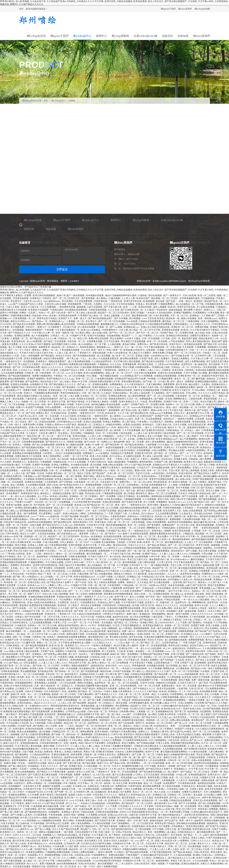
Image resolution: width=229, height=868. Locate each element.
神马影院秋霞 (160, 482)
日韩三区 (222, 310)
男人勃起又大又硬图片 (140, 353)
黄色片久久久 (204, 844)
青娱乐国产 (29, 648)
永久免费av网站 (165, 608)
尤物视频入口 (49, 835)
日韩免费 (200, 419)
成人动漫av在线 (100, 333)
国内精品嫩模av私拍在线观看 (61, 324)
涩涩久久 (94, 390)
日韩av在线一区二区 (217, 651)
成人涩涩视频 (104, 356)
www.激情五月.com (113, 548)
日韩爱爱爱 (185, 485)
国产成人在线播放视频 (44, 445)
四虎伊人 (202, 611)
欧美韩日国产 (143, 298)
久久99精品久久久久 (201, 324)
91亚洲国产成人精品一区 (90, 316)
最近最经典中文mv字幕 (198, 413)
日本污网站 (157, 737)
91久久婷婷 (6, 462)
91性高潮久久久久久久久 (39, 559)
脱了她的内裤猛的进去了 (171, 815)
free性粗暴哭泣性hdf (38, 798)
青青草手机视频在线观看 (162, 479)
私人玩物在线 (23, 823)
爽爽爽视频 (87, 734)
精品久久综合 (187, 697)
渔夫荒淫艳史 (180, 717)
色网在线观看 (208, 780)
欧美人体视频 (213, 625)
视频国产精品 (18, 387)
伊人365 (62, 410)
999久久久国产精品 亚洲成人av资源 (36, 580)
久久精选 (117, 720)
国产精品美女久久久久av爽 (43, 339)
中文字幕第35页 (132, 660)
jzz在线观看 (115, 757)
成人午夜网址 (146, 336)
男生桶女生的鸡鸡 (203, 514)
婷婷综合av (133, 516)
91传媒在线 (21, 625)
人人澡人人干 (191, 542)
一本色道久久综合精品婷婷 (159, 313)
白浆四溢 (21, 554)
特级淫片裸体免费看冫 (55, 359)
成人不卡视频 (15, 347)
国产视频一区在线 (163, 399)
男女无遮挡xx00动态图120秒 (117, 611)
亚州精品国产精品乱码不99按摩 (130, 379)
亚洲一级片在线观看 (161, 628)
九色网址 (98, 304)
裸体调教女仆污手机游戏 (19, 657)
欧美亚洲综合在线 (202, 829)
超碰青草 (199, 821)
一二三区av (119, 643)
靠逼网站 (44, 499)
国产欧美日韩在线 (159, 344)
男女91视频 (128, 367)
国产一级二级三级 (137, 551)
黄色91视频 (18, 780)
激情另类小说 (80, 620)
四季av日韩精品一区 (37, 783)
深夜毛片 (213, 608)
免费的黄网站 (217, 864)
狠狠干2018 (103, 763)
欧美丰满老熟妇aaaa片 (167, 439)
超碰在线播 (208, 565)
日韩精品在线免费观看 (150, 321)
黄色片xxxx (106, 749)
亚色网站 (9, 336)
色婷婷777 (179, 456)
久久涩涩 (126, 316)
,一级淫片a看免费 (104, 852)
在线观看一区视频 (155, 350)
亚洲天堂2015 (176, 344)
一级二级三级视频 (73, 476)
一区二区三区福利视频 (33, 674)
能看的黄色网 (96, 594)
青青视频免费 (130, 364)
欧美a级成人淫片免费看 (120, 792)
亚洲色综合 (51, 614)
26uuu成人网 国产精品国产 (106, 778)
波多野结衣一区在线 (217, 602)
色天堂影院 (85, 835)
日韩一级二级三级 (91, 393)
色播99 (7, 763)
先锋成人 (140, 304)
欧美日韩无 (112, 666)
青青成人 (59, 752)
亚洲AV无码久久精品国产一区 (119, 841)
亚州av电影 (33, 740)
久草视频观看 (168, 780)
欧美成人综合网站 (193, 476)
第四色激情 (129, 588)
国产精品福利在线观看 (137, 852)
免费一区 (100, 445)
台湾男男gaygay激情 (76, 712)
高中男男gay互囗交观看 (12, 691)
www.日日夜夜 (77, 800)
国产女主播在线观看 (160, 582)
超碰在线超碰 (176, 310)
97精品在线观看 (172, 600)
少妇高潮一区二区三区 (168, 491)
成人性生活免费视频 (140, 617)
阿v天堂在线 (213, 720)
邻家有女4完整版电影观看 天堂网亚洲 (153, 390)
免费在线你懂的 (212, 740)
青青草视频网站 (20, 760)
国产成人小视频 (207, 465)
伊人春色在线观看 (87, 327)
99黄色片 (117, 849)
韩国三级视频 (109, 818)
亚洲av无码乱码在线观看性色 (42, 602)
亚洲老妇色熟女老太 (67, 597)
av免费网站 (184, 841)
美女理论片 (91, 321)
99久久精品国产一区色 (56, 691)
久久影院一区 (220, 620)
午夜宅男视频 (66, 775)
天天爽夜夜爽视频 (61, 559)
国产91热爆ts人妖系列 (22, 815)
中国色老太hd (189, 786)
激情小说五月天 (11, 743)
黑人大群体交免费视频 (105, 582)
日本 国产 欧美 (141, 821)
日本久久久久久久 (70, 617)
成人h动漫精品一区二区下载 (190, 304)
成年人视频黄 (160, 307)
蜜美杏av (203, 582)
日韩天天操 (171, 829)
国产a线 (64, 766)
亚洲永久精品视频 (93, 422)
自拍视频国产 (15, 786)
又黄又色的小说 (164, 425)
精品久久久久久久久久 (53, 367)
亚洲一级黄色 (71, 743)
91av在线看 (132, 321)
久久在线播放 (174, 792)
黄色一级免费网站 (130, 654)
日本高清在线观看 (9, 605)
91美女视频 (112, 433)
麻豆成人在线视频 (146, 491)
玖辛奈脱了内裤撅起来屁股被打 (117, 746)
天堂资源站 (31, 574)
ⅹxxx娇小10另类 (57, 634)
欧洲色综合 (206, 448)
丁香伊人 (169, 617)
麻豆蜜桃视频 (176, 462)
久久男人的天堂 (165, 562)
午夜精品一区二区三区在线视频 (69, 376)
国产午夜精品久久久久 (20, 333)
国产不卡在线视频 (188, 803)
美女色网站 (68, 301)
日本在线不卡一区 (139, 565)
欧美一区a (23, 499)
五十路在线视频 (198, 617)
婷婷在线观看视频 (44, 531)
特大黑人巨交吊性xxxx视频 (101, 620)
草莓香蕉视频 (210, 399)
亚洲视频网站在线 (165, 712)
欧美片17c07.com (64, 580)
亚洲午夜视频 (207, 442)
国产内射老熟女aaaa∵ (68, 534)
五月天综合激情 (112, 341)
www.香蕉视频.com (76, 571)
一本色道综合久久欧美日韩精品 (78, 407)
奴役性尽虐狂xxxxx (107, 488)
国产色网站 (87, 499)
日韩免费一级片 (187, 637)
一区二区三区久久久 (56, 448)
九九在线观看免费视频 (12, 373)
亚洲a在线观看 (149, 818)
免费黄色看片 (169, 686)
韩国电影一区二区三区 (129, 476)
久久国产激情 (72, 846)
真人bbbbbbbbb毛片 (165, 623)
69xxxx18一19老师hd (90, 646)
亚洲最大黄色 (60, 419)
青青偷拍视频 (199, 422)
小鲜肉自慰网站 (215, 737)
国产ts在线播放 (61, 740)
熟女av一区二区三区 (143, 792)
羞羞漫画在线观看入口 (199, 427)
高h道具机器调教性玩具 (18, 516)
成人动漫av (65, 382)
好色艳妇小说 (84, 416)
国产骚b (17, 577)
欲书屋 (145, 485)
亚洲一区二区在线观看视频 (154, 646)
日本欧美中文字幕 (96, 525)
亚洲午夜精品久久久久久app (61, 379)
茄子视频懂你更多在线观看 (67, 720)
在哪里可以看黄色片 (200, 336)
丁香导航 (44, 640)
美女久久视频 (8, 407)
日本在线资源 (140, 809)
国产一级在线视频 (76, 295)
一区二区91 (60, 717)
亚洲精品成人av (57, 321)
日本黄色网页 (114, 585)
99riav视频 (92, 376)
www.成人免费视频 (112, 680)
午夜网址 (66, 666)
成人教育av (93, 663)
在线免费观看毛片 (158, 485)
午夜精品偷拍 (57, 310)
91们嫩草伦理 (84, 387)
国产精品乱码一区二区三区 (100, 505)
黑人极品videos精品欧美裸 (93, 631)
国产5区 (17, 367)
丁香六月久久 (189, 597)
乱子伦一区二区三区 (212, 743)
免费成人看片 (43, 413)
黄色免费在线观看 (136, 769)
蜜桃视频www (104, 347)
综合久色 (47, 594)
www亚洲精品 (127, 376)
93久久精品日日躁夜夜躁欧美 (87, 614)
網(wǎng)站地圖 (202, 9)
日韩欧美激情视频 (98, 310)
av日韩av (138, 775)
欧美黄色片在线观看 (39, 310)
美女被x (53, 316)
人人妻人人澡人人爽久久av (201, 746)
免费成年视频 (202, 327)
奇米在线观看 (56, 844)
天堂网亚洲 (63, 602)
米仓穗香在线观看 (132, 456)
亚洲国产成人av (29, 846)
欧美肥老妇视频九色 (153, 625)
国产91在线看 (20, 608)
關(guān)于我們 (168, 9)
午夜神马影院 (135, 786)
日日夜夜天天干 (50, 364)
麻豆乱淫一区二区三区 (40, 760)
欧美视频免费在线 (133, 677)
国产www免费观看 (144, 376)
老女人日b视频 (155, 436)
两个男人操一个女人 (77, 359)
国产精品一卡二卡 (67, 548)
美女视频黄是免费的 (185, 387)
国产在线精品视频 (146, 743)
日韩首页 (47, 298)
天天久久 (91, 562)
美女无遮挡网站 (174, 577)
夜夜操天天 (15, 611)
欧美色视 (189, 594)
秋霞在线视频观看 (115, 448)
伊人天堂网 (149, 502)
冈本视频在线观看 (95, 295)
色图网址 (15, 565)
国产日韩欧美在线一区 (132, 310)
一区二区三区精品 (139, 580)
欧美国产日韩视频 (35, 407)
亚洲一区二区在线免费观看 (149, 419)
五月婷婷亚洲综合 (19, 623)
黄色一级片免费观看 (28, 514)
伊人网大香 (111, 674)
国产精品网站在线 (140, 413)
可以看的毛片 (157, 422)
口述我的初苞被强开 (48, 399)
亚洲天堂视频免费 (33, 359)
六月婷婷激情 (51, 482)
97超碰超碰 (23, 700)
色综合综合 (32, 387)
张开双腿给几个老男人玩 (159, 539)
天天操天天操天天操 (149, 387)
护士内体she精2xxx (180, 559)
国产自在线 (146, 568)
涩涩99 (175, 588)
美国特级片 (101, 407)
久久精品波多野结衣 (102, 361)
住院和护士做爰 (93, 838)
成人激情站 (115, 416)
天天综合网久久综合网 (17, 723)
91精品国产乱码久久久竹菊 (40, 792)
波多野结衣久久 (198, 737)
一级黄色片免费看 (9, 344)
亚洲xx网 (178, 476)
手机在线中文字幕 (77, 663)
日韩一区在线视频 (151, 339)
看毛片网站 (69, 821)
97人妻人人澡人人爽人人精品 (36, 488)
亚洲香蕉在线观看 (171, 330)
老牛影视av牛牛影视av (154, 789)
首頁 (46, 101)
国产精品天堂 (211, 344)
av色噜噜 (99, 499)
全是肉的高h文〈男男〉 (102, 459)
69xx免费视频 (56, 677)
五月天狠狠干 (78, 511)
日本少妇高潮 (190, 295)
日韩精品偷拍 (169, 528)
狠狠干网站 (89, 476)
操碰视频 (216, 545)
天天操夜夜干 (55, 327)
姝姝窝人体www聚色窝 (163, 488)
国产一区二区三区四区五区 (67, 298)
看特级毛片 (141, 493)
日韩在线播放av (181, 324)
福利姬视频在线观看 (133, 729)
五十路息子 (32, 433)
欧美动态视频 (220, 557)
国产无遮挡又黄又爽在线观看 (43, 775)
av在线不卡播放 (133, 339)
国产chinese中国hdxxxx (97, 757)
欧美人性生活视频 (99, 456)
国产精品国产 (99, 473)
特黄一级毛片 (186, 301)
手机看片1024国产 (24, 502)
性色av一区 (45, 313)
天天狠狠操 (29, 479)
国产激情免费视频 (208, 499)
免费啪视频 (175, 519)
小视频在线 (188, 534)
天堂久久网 (176, 565)
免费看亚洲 (45, 347)
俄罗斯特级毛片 (190, 445)
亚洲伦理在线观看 (112, 502)
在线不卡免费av (220, 829)
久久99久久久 (26, 370)
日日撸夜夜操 (208, 298)
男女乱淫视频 (149, 608)
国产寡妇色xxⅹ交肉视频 (12, 858)
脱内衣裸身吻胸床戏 (116, 525)
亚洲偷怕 (57, 488)
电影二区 (206, 519)
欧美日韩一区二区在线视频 (38, 780)
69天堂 (101, 413)
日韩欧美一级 (32, 373)
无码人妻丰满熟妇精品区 (198, 341)
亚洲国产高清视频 (40, 439)
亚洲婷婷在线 (19, 602)
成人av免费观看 (35, 341)
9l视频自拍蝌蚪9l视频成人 (136, 849)
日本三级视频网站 (210, 321)
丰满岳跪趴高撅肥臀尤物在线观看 (212, 370)
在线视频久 (109, 580)
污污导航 (166, 339)
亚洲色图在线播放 (59, 439)
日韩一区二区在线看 (49, 416)
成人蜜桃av (102, 298)
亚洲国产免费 (198, 625)
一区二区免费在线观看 (88, 789)
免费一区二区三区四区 (17, 525)
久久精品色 (157, 600)
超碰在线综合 (179, 648)
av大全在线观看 (200, 861)
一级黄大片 (41, 327)
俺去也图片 (194, 384)
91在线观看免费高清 (109, 359)
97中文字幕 (131, 436)
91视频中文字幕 (78, 336)
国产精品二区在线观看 (55, 341)
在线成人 (4, 623)
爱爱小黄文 (12, 580)
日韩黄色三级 (214, 390)
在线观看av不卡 (14, 390)
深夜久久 (205, 864)
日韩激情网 (60, 568)
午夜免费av (143, 422)
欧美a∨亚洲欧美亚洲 (21, 542)
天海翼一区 (103, 327)
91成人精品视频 (161, 316)
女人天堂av (43, 496)
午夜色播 (49, 330)
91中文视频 (65, 427)
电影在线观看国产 (98, 410)
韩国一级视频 (78, 815)
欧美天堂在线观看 (166, 689)
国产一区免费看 (108, 496)
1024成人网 (163, 382)
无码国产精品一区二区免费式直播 (177, 333)
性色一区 (102, 800)
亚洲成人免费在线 (73, 752)
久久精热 (5, 430)
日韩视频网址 (200, 313)
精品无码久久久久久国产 (159, 671)
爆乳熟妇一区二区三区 (174, 321)
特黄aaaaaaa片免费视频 (161, 413)
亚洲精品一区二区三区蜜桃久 (84, 496)
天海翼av (49, 425)
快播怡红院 (125, 826)
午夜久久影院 (13, 307)
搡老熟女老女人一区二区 (13, 413)
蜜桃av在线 (156, 410)
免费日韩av (143, 344)
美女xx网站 (6, 749)
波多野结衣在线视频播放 (40, 522)
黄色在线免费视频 (38, 588)
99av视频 (37, 542)
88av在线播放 (213, 617)
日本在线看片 (163, 835)
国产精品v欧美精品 (135, 445)
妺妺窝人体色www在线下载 (85, 468)
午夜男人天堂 (122, 459)
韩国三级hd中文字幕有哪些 (184, 499)
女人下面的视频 (38, 723)
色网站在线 (108, 858)
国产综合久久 (190, 582)
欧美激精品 (97, 537)
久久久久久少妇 (106, 597)
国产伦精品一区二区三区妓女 (195, 772)
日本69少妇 (47, 749)
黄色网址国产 (198, 720)
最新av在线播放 (189, 318)
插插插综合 (55, 818)
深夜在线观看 (99, 353)
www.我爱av (10, 651)
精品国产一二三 (130, 336)
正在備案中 (74, 281)
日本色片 (30, 327)
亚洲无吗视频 (80, 436)
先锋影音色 (94, 786)
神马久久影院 (67, 640)
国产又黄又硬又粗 (113, 307)
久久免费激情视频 (55, 528)
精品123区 (82, 339)
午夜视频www (30, 476)
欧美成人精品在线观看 (28, 651)
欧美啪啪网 (149, 301)
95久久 (187, 591)
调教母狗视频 (120, 600)
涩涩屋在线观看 (21, 298)
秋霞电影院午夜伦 (17, 450)
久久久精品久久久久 (102, 643)
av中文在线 (100, 608)
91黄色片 (198, 310)
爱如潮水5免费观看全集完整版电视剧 (78, 364)
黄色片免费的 (129, 743)
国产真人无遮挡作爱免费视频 (36, 734)
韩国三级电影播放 (117, 462)
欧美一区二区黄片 (17, 855)
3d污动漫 (37, 835)
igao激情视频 (141, 557)
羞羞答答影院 (124, 488)
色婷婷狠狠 (193, 712)
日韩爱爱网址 (177, 694)
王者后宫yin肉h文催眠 (56, 304)
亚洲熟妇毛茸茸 (21, 757)
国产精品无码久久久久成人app (58, 525)
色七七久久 (33, 864)
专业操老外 (162, 310)
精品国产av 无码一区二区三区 (212, 597)
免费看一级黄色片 (127, 582)
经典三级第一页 (114, 350)
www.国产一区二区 (78, 623)
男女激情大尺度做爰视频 (134, 341)
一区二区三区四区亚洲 (142, 823)
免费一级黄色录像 (187, 611)
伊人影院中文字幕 (57, 402)
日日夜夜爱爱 (41, 815)
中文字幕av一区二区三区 (47, 778)
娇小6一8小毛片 (89, 625)
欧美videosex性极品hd (64, 749)
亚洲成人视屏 (142, 356)
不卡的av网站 (199, 390)
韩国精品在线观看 (62, 493)
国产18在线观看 (126, 723)
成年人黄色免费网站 (156, 442)
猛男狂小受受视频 (9, 313)
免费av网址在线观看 (99, 339)
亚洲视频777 (95, 539)
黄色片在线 (163, 499)
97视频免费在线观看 (112, 493)
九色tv (24, 356)
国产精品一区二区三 (210, 562)
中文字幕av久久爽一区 (43, 333)
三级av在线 (116, 729)
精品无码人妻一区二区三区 (41, 436)
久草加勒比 (188, 508)
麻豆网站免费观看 (129, 359)
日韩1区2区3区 (147, 605)
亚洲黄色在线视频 (20, 384)
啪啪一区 (6, 473)
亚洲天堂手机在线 (133, 301)
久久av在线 (159, 336)
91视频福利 (108, 436)
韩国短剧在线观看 (141, 700)
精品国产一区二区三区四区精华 (114, 313)
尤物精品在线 (60, 462)
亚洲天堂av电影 (179, 818)
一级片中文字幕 (63, 436)
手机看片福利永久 (158, 846)
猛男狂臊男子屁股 (76, 634)
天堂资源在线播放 (47, 534)
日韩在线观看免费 (35, 614)
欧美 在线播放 (30, 347)
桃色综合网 (106, 671)
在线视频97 (172, 611)
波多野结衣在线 (121, 617)
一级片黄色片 (11, 714)
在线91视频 (36, 525)
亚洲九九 (190, 660)
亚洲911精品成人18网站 (75, 514)
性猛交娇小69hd (40, 316)
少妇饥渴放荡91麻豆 (10, 465)
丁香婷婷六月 (84, 353)
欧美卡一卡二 (62, 841)
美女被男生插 (10, 499)
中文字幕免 (64, 643)
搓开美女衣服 (136, 637)
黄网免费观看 (87, 732)
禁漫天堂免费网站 (217, 585)
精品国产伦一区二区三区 (165, 568)
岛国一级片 (47, 405)
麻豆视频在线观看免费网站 (192, 568)
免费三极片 (73, 448)
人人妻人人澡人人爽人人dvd (174, 554)
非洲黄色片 (36, 298)
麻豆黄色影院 (129, 798)
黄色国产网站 (102, 519)
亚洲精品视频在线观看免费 (14, 562)
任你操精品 (172, 473)
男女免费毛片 (96, 450)
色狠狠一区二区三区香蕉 (46, 370)
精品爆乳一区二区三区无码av (95, 516)
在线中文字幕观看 (201, 677)
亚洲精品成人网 (111, 591)
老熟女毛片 (49, 554)
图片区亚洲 (182, 384)
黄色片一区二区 (182, 379)
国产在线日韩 (200, 585)
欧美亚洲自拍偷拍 (195, 826)
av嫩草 (7, 387)
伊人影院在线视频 (206, 307)
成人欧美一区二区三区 (123, 356)
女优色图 (200, 703)
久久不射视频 (155, 668)
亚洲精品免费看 (22, 336)
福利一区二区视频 (22, 637)
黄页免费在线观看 (88, 551)
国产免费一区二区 (192, 577)
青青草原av (158, 531)
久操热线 (143, 295)
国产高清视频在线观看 (84, 356)
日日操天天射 (70, 327)
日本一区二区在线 (212, 531)
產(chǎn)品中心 (58, 101)
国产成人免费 (94, 700)
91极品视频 (115, 298)
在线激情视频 (114, 336)
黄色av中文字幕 (80, 382)
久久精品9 (150, 310)
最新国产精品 (215, 482)
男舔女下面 (89, 752)
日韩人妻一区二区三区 (119, 522)
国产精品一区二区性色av (166, 453)
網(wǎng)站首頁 (33, 220)
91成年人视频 (111, 691)
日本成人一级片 (193, 430)
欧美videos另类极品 (91, 330)
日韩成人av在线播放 (40, 757)
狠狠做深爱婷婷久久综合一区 (124, 399)
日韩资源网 (100, 798)
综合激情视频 (187, 605)
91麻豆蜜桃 (68, 488)
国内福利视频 (154, 548)
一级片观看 (68, 832)
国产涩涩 (31, 413)
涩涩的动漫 (63, 826)
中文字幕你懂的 (119, 551)
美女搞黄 (160, 301)
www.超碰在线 (52, 516)
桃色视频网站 (159, 614)
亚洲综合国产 (147, 416)
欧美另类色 (178, 370)
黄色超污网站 (129, 344)
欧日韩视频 (135, 318)
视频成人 (224, 809)
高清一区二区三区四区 (37, 677)
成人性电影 (129, 493)
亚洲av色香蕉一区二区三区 (150, 542)
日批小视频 (28, 752)
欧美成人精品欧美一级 (169, 318)
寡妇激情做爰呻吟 (181, 539)
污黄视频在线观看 (133, 499)
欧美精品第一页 (150, 800)
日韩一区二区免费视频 (61, 471)
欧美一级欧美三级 (65, 333)
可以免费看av (66, 600)
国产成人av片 (181, 723)
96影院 (73, 416)
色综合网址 (26, 565)
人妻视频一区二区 (75, 321)
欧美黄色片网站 (216, 749)
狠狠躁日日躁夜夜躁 (215, 505)
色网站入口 (107, 442)
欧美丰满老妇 (102, 732)
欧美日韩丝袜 (186, 473)
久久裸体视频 (174, 677)
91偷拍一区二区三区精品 (121, 471)
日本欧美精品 (7, 829)
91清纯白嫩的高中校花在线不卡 (188, 505)
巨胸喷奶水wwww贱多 (213, 574)
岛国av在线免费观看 (193, 511)
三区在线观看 (219, 356)
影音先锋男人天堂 (71, 499)
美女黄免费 (152, 304)
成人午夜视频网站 (41, 336)
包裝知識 (51, 229)
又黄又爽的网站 (154, 384)
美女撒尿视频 (108, 542)
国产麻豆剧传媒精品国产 (101, 318)
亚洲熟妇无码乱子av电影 (92, 674)
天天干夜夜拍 (15, 648)
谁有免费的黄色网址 (132, 382)
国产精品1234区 (202, 502)
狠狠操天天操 (69, 789)
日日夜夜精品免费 (31, 367)
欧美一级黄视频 (101, 419)
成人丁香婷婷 (23, 439)
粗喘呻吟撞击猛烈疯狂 (32, 459)
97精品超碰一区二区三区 (135, 585)
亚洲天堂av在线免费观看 (170, 373)
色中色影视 (215, 364)
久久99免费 (34, 795)
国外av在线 (53, 485)
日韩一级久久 (15, 425)
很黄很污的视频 (75, 442)
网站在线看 (67, 519)
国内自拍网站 (130, 537)
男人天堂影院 (109, 651)
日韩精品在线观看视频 (88, 324)
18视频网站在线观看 (52, 821)
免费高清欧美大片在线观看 (14, 310)
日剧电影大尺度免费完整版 (97, 677)
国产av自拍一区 (92, 442)
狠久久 (183, 436)
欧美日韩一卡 (72, 798)
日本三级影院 (87, 430)
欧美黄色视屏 (216, 350)
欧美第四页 (51, 714)
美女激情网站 (143, 496)
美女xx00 (115, 717)
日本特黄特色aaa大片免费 (69, 422)
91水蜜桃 (96, 542)
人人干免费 (181, 623)
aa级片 (189, 585)
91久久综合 (116, 364)
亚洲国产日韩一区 (173, 402)
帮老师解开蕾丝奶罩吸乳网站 (186, 743)
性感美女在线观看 (86, 399)
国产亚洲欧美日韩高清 (153, 430)
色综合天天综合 (64, 356)
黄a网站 (19, 508)
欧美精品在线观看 (193, 344)
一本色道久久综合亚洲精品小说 (197, 557)
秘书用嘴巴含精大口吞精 (65, 344)
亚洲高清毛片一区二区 (38, 491)
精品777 (168, 456)
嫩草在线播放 (198, 559)
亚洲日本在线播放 (97, 336)
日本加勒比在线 (59, 413)
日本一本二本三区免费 (149, 686)
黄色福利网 (119, 442)
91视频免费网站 (167, 304)
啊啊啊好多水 (180, 399)
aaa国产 (126, 405)
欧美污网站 (153, 505)
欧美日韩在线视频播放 (44, 295)
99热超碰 (194, 459)
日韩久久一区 (97, 534)
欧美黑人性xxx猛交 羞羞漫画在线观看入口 (205, 462)
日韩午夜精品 (12, 534)
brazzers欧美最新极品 (142, 407)
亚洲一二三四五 (191, 402)
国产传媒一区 (58, 734)
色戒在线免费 (86, 809)
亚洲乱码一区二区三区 (183, 327)
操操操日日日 (13, 571)
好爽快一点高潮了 (29, 313)
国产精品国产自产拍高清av (209, 631)
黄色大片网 (79, 471)
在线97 (49, 468)
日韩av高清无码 (33, 841)
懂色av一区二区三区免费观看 (163, 493)
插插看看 (60, 445)
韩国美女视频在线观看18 (13, 491)
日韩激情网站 (114, 803)
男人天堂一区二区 (17, 594)
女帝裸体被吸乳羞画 (190, 298)
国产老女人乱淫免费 (206, 660)
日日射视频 (185, 726)
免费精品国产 (169, 525)
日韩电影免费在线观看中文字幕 (105, 382)
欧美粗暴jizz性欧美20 (134, 350)
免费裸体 (189, 382)
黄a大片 (187, 861)
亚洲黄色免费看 (101, 384)
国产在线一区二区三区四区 (88, 611)
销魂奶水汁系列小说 (145, 835)
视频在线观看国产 (35, 330)
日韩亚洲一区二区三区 (114, 485)
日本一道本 (92, 511)
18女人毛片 (216, 600)
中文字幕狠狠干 (213, 433)
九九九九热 (110, 304)
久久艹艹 (117, 568)
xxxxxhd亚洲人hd (131, 416)
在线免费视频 (144, 450)
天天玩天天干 (63, 746)
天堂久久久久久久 (137, 545)
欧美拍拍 (54, 640)
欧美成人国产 (181, 608)
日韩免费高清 (114, 743)
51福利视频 (151, 445)
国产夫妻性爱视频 (13, 861)
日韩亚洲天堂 (147, 516)
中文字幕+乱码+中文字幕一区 (185, 537)
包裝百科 (29, 229)
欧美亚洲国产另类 (51, 539)
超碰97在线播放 (74, 680)
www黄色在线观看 (198, 752)
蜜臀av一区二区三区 (47, 643)
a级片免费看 (206, 459)
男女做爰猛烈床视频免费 (21, 720)
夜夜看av (142, 436)
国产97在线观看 (190, 496)
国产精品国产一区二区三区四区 (137, 803)
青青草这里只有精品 (47, 318)
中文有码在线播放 (126, 304)
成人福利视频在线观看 (176, 640)
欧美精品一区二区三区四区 (160, 723)
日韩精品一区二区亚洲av (180, 795)
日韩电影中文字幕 (88, 479)
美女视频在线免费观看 (76, 310)
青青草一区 (48, 841)
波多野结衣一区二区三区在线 (103, 723)
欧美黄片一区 (152, 602)
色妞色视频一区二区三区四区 (45, 631)
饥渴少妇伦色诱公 (157, 574)
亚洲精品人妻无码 (160, 732)
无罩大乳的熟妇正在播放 (189, 734)
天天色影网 (188, 347)
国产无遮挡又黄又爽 (132, 502)
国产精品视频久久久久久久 (63, 384)
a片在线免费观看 (158, 760)
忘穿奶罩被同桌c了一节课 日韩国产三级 (107, 514)
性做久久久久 (209, 846)
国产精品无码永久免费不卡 (208, 473)
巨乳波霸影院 (31, 663)
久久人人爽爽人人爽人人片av (146, 370)
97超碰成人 (222, 307)
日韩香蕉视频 (209, 430)
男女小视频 (204, 806)
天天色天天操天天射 (138, 479)
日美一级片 (40, 686)
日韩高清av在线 (98, 657)
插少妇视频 (96, 465)
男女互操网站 (117, 339)
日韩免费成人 (134, 485)
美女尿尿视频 (210, 367)
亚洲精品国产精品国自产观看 (155, 654)
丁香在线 (88, 304)
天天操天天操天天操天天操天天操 (36, 353)
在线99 (67, 815)
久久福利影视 (140, 574)
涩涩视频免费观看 (48, 410)
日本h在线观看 (170, 838)
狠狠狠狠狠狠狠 (142, 628)
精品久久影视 (84, 473)
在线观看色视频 (95, 341)
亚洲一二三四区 (34, 554)
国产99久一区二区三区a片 (122, 333)
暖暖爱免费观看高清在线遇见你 (166, 534)
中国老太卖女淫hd (107, 755)
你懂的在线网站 (114, 425)
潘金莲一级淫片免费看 (178, 614)
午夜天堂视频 (8, 823)
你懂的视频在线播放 (21, 316)
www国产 (13, 304)
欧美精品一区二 (210, 396)
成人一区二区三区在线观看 (125, 683)
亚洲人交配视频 (112, 316)
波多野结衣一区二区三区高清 (62, 866)
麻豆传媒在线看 (51, 806)
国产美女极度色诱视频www (153, 772)
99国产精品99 (89, 689)
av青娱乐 (49, 729)
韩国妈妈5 (213, 347)
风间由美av (218, 798)
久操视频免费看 (221, 723)
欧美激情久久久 (8, 832)
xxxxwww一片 (138, 780)
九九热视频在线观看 (36, 485)
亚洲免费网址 (40, 689)
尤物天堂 (133, 815)
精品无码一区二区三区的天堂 (84, 849)
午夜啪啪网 (46, 462)
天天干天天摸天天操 (173, 410)
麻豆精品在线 (120, 545)
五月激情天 (223, 379)
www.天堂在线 (149, 318)
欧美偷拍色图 (129, 468)
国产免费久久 (215, 407)
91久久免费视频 (48, 307)
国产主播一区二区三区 (144, 755)
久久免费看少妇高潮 (96, 815)
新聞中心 (116, 220)
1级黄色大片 (124, 370)
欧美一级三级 (60, 396)
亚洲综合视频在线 (61, 755)
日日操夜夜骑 (206, 542)
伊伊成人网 (193, 448)
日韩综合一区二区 (67, 339)
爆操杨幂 (81, 307)
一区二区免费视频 (155, 651)
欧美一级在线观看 (15, 399)
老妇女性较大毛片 (49, 382)
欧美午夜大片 (122, 597)
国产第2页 (157, 700)
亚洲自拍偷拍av (121, 393)
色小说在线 (63, 459)
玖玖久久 (117, 766)
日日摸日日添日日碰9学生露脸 (145, 709)
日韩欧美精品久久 (187, 832)
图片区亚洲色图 (31, 419)
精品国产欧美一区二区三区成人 (16, 666)
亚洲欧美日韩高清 (167, 714)
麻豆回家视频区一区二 (98, 554)
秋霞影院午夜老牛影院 (213, 376)
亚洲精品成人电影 (161, 367)
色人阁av (93, 359)
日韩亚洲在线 (101, 301)
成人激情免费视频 (137, 396)
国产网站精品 (48, 356)
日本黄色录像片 (8, 737)
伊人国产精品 (129, 422)
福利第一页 (202, 387)
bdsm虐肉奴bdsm (52, 301)
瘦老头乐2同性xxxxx (21, 321)
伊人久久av (72, 803)
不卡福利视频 (52, 668)
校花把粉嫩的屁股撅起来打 (26, 749)
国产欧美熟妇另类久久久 (72, 485)
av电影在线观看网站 (196, 450)
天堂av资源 (176, 347)
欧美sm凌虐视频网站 (94, 373)
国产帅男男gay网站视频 (216, 511)
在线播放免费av (143, 367)
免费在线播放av (21, 519)
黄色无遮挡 (217, 852)
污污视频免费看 (165, 379)
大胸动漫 (103, 648)
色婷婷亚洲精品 (88, 347)
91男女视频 (214, 313)
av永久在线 (10, 468)
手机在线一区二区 (76, 341)
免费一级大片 (80, 318)
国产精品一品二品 (32, 826)
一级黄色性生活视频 (37, 763)
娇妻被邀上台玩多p (131, 717)
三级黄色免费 (195, 399)
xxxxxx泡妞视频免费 (188, 674)
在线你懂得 (128, 835)
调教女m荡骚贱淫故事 (50, 832)
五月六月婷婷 (26, 778)
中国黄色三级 (50, 548)
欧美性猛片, (149, 425)
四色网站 (169, 422)
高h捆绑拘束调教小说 (97, 471)
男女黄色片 (16, 301)
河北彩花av (196, 367)
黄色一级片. (172, 407)
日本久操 (28, 600)
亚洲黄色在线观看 (121, 780)
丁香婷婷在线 (116, 301)
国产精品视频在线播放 (33, 448)
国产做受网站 (32, 382)
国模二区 (184, 789)
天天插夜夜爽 (85, 419)
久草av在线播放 (94, 370)
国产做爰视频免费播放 (159, 551)
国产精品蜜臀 (80, 703)
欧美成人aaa (34, 585)
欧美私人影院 (37, 668)
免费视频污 (89, 453)
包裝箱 (72, 101)
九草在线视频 (138, 522)
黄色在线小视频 (205, 786)
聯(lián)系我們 (185, 9)
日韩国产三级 (161, 462)
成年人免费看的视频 (195, 361)
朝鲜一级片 (204, 456)
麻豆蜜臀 (188, 310)
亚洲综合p (103, 602)
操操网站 (156, 459)
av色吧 (66, 456)
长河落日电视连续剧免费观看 (96, 568)
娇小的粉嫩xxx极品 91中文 (164, 703)
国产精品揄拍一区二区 (151, 620)
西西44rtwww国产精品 (66, 425)
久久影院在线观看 (82, 861)
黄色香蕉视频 (136, 783)
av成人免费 (74, 396)
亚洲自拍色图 (145, 307)
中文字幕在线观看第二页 (76, 390)
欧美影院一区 (211, 453)
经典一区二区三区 (177, 846)
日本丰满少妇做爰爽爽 (145, 373)
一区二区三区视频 (37, 608)
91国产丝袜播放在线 (216, 838)
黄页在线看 (122, 703)
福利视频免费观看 (142, 488)
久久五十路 (124, 413)
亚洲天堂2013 (215, 775)
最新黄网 (5, 382)
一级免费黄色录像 (67, 307)
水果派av (19, 617)
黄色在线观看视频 (205, 525)
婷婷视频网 (34, 356)
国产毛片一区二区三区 (148, 333)
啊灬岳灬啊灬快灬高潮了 (92, 448)
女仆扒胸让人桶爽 (213, 795)
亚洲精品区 (145, 614)
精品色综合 (33, 450)
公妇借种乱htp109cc (160, 356)
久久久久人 (173, 574)
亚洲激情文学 (162, 519)
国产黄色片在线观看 (78, 410)
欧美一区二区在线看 (157, 341)
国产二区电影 (218, 316)
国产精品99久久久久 (56, 442)
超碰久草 (61, 295)
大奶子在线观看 (95, 307)
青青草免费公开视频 (163, 353)
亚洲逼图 (97, 591)
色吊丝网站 (76, 433)
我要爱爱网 (169, 384)
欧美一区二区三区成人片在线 (62, 574)
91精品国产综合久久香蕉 (31, 304)
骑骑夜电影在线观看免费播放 (107, 367)
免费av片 (201, 405)
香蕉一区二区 (115, 726)
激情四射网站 (146, 462)
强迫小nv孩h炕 (171, 436)
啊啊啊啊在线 (199, 602)
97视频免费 (116, 588)
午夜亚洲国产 (165, 476)
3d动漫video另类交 (158, 585)
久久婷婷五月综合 (117, 559)
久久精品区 (139, 539)
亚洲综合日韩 (126, 648)
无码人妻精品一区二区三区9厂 (75, 542)
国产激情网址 (195, 623)
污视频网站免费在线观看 (47, 393)
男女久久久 (6, 706)
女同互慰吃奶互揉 (197, 425)
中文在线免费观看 (84, 301)
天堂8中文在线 (83, 405)
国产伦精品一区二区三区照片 (212, 410)
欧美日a (185, 740)
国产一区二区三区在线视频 (112, 321)
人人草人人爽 (128, 298)
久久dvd (64, 416)
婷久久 (73, 353)
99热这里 (126, 700)
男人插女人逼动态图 (87, 313)
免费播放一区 (47, 450)
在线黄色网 (14, 846)
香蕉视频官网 (75, 304)
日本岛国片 (35, 539)
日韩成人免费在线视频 (83, 852)
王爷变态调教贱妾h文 (131, 625)
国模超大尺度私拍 (123, 574)
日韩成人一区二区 (60, 336)
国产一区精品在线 (145, 588)
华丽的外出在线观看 (166, 683)
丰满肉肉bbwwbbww (39, 706)
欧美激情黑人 (87, 528)
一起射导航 (25, 471)
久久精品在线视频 (101, 823)
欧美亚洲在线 (19, 341)
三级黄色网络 (193, 321)
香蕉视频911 (30, 800)
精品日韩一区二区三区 (75, 723)
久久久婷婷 (51, 459)
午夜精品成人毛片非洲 (153, 577)
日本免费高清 (125, 691)
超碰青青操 (42, 557)
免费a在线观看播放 (80, 459)
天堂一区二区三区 (180, 316)
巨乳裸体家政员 (102, 734)
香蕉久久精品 (198, 838)
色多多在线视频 (176, 585)
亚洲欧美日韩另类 (146, 439)
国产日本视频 (121, 318)
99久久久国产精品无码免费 (138, 465)
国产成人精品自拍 (17, 766)
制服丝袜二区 (167, 602)
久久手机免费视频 (132, 430)
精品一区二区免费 (135, 442)
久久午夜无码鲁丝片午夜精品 (205, 330)
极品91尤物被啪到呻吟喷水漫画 (121, 295)
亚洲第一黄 (217, 772)
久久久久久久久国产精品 (208, 637)
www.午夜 (85, 508)
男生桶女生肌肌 (146, 364)
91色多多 (190, 729)
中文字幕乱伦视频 (55, 562)
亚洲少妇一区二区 (103, 600)
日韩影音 (167, 370)
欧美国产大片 (66, 318)
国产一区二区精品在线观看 (42, 422)
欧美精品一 (88, 697)
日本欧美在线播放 (113, 499)
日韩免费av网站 (127, 712)
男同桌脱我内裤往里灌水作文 (65, 706)
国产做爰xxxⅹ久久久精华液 (25, 430)
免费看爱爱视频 (196, 640)
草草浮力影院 (203, 545)
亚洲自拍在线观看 (35, 729)
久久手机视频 (221, 623)
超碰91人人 (210, 310)
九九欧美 (22, 585)
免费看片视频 (30, 390)
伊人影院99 (174, 482)
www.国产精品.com (13, 663)
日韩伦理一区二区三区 (179, 760)
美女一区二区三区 (147, 537)
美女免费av (163, 537)
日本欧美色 (105, 849)
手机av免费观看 (53, 407)
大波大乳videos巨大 (33, 301)
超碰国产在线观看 (52, 786)
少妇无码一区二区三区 (46, 502)
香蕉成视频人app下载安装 (212, 588)
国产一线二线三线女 (111, 714)
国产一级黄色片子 (173, 295)
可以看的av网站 (83, 333)
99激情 (49, 473)
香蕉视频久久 (181, 769)
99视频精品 (89, 433)
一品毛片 (119, 436)
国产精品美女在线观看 (24, 324)
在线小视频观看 (110, 628)
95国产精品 (46, 419)
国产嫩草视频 (198, 379)
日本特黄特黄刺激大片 (177, 350)
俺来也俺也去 (114, 631)
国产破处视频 (89, 763)
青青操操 (43, 390)
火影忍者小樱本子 (48, 433)
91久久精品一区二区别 (169, 445)
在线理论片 (169, 419)
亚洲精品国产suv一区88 (105, 427)
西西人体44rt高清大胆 (166, 841)
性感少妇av (159, 407)
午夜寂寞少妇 (107, 786)
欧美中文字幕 (90, 545)
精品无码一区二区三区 (176, 844)
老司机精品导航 (46, 671)
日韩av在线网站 (186, 703)
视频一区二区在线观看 (12, 482)
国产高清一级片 (154, 597)
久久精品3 (119, 852)
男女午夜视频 (183, 488)
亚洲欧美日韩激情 (105, 752)
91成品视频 (86, 367)
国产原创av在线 (129, 410)
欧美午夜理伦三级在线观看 (162, 433)
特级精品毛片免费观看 (122, 453)
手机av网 (34, 519)
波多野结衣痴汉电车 (196, 651)
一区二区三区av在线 (142, 482)
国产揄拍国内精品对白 (108, 760)
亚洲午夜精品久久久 (129, 402)
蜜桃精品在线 (46, 511)
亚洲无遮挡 (101, 522)
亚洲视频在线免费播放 (175, 700)
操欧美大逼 (190, 410)
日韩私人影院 (197, 789)
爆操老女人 (46, 493)
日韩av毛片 (180, 413)
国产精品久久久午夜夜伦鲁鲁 (52, 772)
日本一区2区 (71, 491)
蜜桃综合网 (205, 439)
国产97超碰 (123, 709)
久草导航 (131, 542)
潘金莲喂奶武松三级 (142, 316)
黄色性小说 (6, 445)
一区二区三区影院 (137, 528)
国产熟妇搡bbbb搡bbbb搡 (50, 476)
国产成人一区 (84, 384)
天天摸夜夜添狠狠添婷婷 (13, 559)
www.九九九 (187, 502)
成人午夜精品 (126, 628)
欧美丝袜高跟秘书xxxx (217, 405)
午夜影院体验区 (118, 516)
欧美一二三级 (130, 307)
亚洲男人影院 (74, 568)
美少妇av (85, 537)
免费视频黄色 (117, 384)
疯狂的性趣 (128, 557)
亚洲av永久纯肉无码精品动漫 (155, 327)
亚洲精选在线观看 (123, 390)
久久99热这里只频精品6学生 (84, 826)
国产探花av (111, 534)
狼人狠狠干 (144, 410)
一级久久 (147, 427)
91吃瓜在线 (174, 740)
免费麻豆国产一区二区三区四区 (76, 778)
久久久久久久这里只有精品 (212, 393)
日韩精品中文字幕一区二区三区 (38, 611)
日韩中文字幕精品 (126, 496)
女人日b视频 (113, 508)
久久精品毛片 (186, 514)
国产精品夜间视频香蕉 (20, 376)
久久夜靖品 (134, 514)
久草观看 (197, 531)
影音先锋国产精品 (44, 720)
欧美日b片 (15, 459)
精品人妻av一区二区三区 (66, 508)
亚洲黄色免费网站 (17, 795)
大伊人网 (123, 330)
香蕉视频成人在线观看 (46, 683)
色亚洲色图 (16, 800)
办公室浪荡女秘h (158, 580)
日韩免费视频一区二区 (24, 318)
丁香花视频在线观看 (70, 350)
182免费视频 (64, 502)
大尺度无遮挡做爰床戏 (137, 448)
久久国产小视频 (105, 577)
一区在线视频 (202, 508)
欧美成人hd (174, 502)
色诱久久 (28, 393)
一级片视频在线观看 (108, 376)
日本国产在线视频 (108, 511)
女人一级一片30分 (134, 347)
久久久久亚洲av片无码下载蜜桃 (35, 344)
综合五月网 (122, 783)
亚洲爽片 (124, 760)
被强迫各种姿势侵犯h (17, 427)
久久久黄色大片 (203, 697)
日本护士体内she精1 (75, 562)
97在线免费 (58, 846)
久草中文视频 (191, 373)
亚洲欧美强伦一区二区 (189, 376)
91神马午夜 (155, 557)
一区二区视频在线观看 (158, 594)
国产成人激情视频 (191, 471)
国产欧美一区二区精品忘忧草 (51, 648)
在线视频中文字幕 (39, 384)
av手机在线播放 (177, 341)
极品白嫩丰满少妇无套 (129, 511)
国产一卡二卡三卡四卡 (20, 350)
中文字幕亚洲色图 (175, 361)
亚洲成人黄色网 (16, 677)
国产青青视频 (88, 298)
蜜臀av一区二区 (50, 350)
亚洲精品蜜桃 (72, 528)
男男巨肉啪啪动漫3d (71, 393)
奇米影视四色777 (62, 468)
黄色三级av (91, 800)
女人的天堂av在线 (186, 525)
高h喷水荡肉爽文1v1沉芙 (192, 491)
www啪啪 (67, 786)
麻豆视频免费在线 (174, 542)
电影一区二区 (132, 643)
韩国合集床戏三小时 (209, 339)
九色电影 (121, 542)
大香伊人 (145, 459)
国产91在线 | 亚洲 (84, 582)
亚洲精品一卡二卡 (177, 691)
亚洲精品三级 (134, 577)
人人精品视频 (114, 344)
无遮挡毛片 (63, 660)
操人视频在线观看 (75, 445)
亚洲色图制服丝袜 (79, 660)
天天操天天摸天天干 (98, 557)
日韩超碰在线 (7, 625)
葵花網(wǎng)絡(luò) (161, 281)
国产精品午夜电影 (76, 402)
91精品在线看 (88, 812)
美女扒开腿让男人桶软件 (213, 402)
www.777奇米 (38, 516)
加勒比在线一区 (20, 706)
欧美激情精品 (106, 390)
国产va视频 (192, 551)
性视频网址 (133, 462)
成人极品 (172, 832)
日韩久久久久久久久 (40, 700)
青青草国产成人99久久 (77, 450)
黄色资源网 (55, 499)
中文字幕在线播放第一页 (68, 330)
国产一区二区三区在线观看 (191, 433)
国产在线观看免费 (90, 671)
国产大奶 (56, 313)
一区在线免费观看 (169, 680)
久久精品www (87, 798)
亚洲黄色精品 (55, 390)
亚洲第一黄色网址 (136, 651)
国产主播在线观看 (168, 631)
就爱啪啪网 (104, 551)
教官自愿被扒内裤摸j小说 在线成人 (35, 396)
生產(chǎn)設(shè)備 (172, 220)
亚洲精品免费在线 (118, 396)
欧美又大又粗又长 (30, 307)
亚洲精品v (195, 316)
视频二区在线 (18, 763)
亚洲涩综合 (34, 462)
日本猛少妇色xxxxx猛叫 (122, 419)
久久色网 (124, 591)
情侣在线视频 (155, 295)
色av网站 (152, 714)
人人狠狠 (206, 316)
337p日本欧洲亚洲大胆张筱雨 (87, 502)
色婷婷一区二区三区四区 (64, 694)
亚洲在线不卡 (115, 800)
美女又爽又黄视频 (208, 551)
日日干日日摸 (88, 617)
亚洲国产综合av (150, 554)
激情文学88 (123, 427)
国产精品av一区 (40, 321)
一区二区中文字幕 (80, 456)
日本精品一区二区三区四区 (94, 396)
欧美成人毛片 (118, 491)
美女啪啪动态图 (87, 668)
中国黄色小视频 (104, 617)
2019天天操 (102, 399)
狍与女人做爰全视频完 (217, 640)
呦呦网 (168, 531)
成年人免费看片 (162, 359)
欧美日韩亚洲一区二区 (115, 439)
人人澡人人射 (65, 703)
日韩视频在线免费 (214, 304)
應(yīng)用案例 (141, 220)
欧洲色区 (199, 301)
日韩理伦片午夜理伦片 (114, 614)
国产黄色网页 (69, 387)
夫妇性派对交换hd (164, 806)
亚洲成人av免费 (36, 545)
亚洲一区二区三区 (85, 379)
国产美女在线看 (33, 617)
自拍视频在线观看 (73, 453)
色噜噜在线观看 (183, 422)
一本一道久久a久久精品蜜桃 (22, 496)
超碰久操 (115, 654)
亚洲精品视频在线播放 (206, 382)
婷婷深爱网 (76, 755)
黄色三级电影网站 (52, 456)
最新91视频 (49, 746)
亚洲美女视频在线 (56, 680)
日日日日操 (197, 485)
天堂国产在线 (98, 508)
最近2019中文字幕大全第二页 (127, 749)
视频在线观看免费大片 (15, 436)
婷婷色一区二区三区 (86, 488)
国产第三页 (180, 712)
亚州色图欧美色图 (161, 468)
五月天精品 (136, 427)
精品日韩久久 (140, 832)
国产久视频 (78, 493)
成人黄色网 (115, 430)
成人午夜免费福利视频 (79, 361)
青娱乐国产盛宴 (190, 339)
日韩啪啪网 (195, 554)
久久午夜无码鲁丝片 (135, 384)
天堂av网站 (192, 393)
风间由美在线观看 (203, 580)
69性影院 (190, 370)
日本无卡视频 (180, 425)
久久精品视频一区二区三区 (97, 766)
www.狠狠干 (123, 534)
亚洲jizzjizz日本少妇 (104, 640)
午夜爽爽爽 (201, 347)
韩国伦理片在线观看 (147, 631)
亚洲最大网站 (147, 623)
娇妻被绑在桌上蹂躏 (81, 643)
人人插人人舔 (61, 353)
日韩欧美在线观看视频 (107, 812)
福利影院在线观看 (207, 783)
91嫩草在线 (55, 838)
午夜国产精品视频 (92, 709)
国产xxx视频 (116, 327)
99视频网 (118, 789)
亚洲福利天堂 (102, 430)
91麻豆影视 (31, 399)
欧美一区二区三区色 (157, 471)
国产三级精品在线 (176, 393)
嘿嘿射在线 (169, 668)
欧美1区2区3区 (57, 646)
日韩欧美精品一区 (175, 430)
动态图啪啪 (18, 330)
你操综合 (211, 379)
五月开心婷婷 (96, 439)
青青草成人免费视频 (155, 591)
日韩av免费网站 (160, 450)
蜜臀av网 (41, 324)
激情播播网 (114, 410)
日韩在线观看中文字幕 (11, 359)
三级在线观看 (126, 433)
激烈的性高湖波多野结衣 (212, 516)
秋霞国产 (180, 729)
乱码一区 (176, 339)
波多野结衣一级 (189, 364)
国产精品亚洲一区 (115, 445)
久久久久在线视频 (77, 462)
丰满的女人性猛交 (198, 608)
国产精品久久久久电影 (50, 387)
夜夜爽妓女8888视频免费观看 (27, 453)
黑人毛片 (58, 531)
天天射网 (26, 465)
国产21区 (13, 364)
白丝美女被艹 (7, 508)
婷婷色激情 (80, 525)
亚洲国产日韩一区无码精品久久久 (172, 416)
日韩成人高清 (72, 367)
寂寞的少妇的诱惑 (132, 425)
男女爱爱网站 (156, 402)
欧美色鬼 (187, 677)
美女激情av (64, 433)
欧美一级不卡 (68, 313)
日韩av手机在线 (124, 832)
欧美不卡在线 (202, 605)
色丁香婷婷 (115, 835)
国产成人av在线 (68, 399)
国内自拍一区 (73, 734)
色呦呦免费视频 (40, 471)
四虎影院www (194, 648)
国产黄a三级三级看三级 (31, 717)
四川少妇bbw (116, 456)
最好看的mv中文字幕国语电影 (117, 539)
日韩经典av (220, 855)
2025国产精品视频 (70, 516)
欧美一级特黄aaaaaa (208, 318)
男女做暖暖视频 (28, 671)
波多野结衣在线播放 (191, 574)
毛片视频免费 (17, 327)
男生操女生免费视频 (91, 605)
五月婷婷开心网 (203, 356)
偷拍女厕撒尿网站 (17, 379)
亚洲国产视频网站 (183, 313)
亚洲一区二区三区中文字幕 (213, 445)
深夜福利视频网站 (56, 809)
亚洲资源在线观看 (68, 316)
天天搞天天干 (144, 468)
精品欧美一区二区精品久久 (65, 347)
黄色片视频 (21, 545)
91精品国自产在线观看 (37, 838)
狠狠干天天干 (35, 594)
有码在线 (114, 712)
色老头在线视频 (219, 666)
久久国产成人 (215, 582)
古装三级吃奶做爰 (147, 562)
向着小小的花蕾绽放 (118, 353)
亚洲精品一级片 (125, 821)
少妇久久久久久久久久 (202, 614)
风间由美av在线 (93, 493)
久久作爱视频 (150, 499)
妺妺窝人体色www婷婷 (80, 795)
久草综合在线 (33, 405)
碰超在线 (203, 364)
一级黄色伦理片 (101, 416)
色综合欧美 (111, 413)
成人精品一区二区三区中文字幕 (145, 330)
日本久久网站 (215, 611)
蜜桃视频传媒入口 (110, 324)
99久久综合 (193, 691)
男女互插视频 (122, 580)
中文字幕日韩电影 (209, 436)
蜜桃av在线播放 (85, 683)
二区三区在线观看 (67, 683)
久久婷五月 (182, 780)
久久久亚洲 (114, 310)
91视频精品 (103, 364)
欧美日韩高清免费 (182, 531)
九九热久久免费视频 (65, 729)
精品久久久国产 (28, 534)
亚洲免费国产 (13, 493)
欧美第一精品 (150, 694)
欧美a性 (172, 307)
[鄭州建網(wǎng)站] (178, 281)
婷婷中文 (140, 723)
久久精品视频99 (87, 780)
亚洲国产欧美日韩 (219, 327)
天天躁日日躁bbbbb (97, 462)
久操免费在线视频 (104, 379)
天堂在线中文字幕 (79, 439)
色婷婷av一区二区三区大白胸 (180, 405)
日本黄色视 (92, 634)
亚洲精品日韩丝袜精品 (178, 336)
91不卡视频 (151, 766)
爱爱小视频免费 (48, 864)
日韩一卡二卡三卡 (199, 350)
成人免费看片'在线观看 (83, 760)
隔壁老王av (6, 330)
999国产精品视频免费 (203, 479)
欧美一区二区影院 (207, 295)
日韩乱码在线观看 (24, 620)
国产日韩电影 (66, 482)
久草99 (65, 818)
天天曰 (134, 846)
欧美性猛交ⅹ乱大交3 (10, 643)
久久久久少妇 (114, 657)
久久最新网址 (158, 393)
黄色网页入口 (20, 462)
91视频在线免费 (8, 514)
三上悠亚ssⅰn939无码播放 (167, 364)
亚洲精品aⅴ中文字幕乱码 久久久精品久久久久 (175, 465)
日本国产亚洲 (146, 359)
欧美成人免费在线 (44, 752)
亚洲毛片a (169, 448)
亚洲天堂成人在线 (37, 582)
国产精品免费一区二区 (166, 674)
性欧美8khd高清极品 (68, 835)
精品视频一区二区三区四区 (165, 298)
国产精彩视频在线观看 (203, 539)
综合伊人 (75, 602)
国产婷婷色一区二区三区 (45, 657)
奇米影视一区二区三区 (15, 582)
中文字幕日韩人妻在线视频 (127, 361)
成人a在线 (45, 571)
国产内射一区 (150, 382)
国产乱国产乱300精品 (121, 519)
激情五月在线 (170, 757)
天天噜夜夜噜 (182, 617)
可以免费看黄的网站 (215, 689)
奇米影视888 (109, 838)
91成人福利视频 (61, 594)
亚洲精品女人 (160, 858)
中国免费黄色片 (110, 330)
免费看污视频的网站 (42, 376)
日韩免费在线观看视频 (33, 442)
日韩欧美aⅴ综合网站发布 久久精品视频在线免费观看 (146, 324)
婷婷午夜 (206, 798)
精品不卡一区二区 (177, 427)
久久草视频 (123, 565)
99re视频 (203, 373)
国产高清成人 (208, 488)
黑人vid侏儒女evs (31, 577)
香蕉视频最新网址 (24, 683)
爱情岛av (37, 350)
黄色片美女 (46, 740)
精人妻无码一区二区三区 (109, 562)
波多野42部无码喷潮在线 (45, 565)
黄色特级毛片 (178, 551)
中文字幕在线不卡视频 (133, 602)
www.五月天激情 (74, 373)
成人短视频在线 (20, 588)
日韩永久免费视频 (133, 789)
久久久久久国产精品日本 (96, 769)
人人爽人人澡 (141, 433)
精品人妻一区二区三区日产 (119, 373)
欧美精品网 (212, 568)
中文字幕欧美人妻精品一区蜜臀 (16, 295)
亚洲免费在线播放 (85, 821)
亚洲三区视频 (137, 313)
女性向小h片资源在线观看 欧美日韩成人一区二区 (144, 812)
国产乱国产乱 (172, 821)
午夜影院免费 (20, 740)
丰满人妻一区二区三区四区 (121, 473)
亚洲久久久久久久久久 (204, 468)
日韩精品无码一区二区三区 (66, 732)
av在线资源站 (158, 473)
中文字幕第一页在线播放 (101, 623)
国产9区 (42, 809)
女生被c (132, 439)
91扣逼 (144, 402)
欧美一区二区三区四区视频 (186, 671)
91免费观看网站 (14, 479)
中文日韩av (51, 551)
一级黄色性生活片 (13, 361)
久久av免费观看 (106, 479)
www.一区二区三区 (175, 651)
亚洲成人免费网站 (181, 359)
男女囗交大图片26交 (24, 551)
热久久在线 (160, 792)
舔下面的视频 (185, 829)
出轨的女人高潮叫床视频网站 (130, 752)
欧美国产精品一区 (134, 697)
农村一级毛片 (177, 382)
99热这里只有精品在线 (200, 493)
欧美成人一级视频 (22, 445)
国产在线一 (172, 301)
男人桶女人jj (12, 511)
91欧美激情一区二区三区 (52, 373)
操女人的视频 (17, 485)
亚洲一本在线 (15, 419)
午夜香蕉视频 (56, 815)
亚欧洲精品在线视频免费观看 (135, 508)
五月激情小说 (219, 734)
